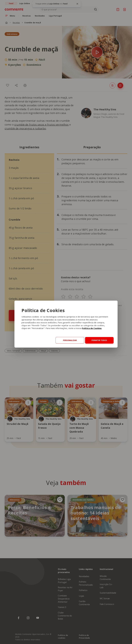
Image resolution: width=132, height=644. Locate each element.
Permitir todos (99, 340)
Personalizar (70, 340)
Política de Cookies (92, 328)
